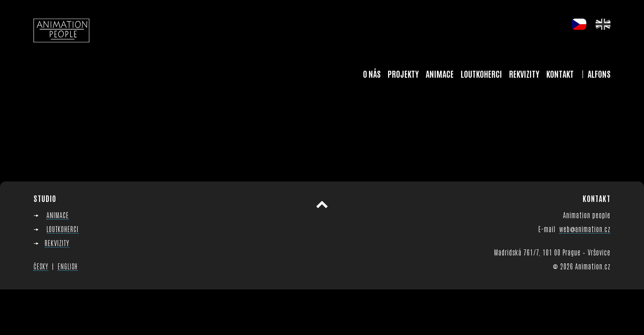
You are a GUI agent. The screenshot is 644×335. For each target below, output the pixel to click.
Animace (440, 74)
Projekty (403, 74)
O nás (372, 74)
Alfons (599, 74)
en (603, 24)
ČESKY (41, 266)
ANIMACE (58, 215)
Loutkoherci (481, 74)
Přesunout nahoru (322, 205)
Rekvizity (524, 74)
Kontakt (560, 74)
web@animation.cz (585, 229)
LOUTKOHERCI (63, 229)
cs (579, 24)
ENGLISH (68, 266)
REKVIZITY (57, 243)
